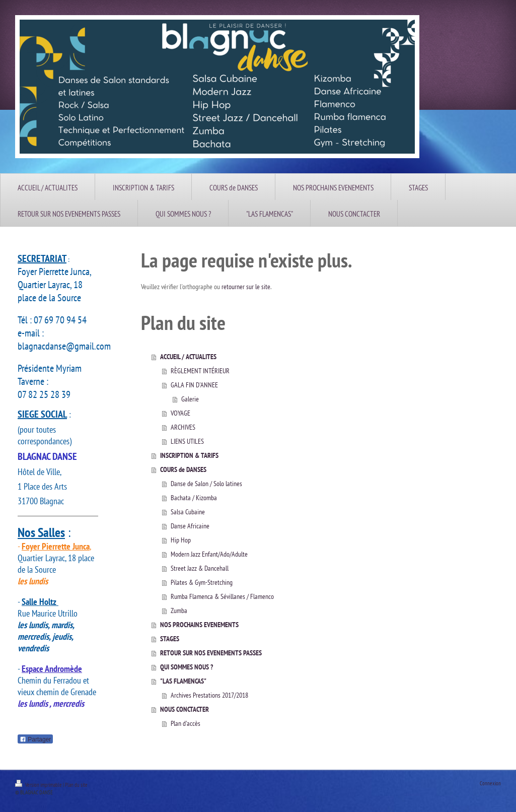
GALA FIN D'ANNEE (194, 385)
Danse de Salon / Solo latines (206, 484)
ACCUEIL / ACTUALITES (188, 357)
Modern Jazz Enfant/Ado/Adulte (209, 554)
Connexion (490, 783)
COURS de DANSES (183, 469)
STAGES (170, 639)
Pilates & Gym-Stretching (202, 582)
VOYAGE (180, 413)
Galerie (190, 399)
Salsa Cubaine (188, 512)
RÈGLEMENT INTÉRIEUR (200, 371)
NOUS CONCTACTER (185, 709)
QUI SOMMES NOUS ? (187, 667)
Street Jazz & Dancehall (200, 568)
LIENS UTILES (187, 441)
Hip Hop (181, 540)
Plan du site (76, 785)
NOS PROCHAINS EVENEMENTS (199, 625)
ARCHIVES (183, 427)
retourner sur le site (246, 287)
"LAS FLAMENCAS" (183, 681)
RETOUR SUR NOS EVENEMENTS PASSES (211, 653)
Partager (35, 739)
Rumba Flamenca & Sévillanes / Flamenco (222, 596)
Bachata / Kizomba (194, 498)
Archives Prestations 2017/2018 (209, 695)
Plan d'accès (186, 723)
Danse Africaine (190, 526)
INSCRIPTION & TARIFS (189, 455)
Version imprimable (39, 785)
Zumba (179, 611)
